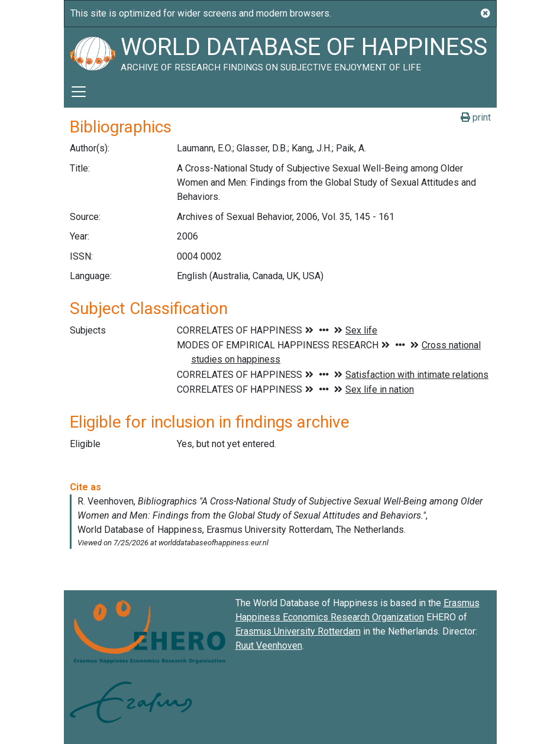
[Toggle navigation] (79, 92)
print (476, 117)
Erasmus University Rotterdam (298, 631)
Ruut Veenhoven (269, 646)
